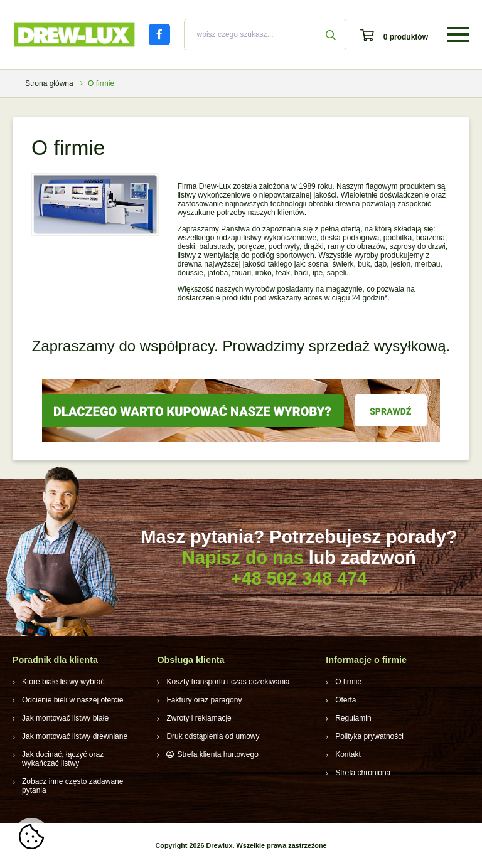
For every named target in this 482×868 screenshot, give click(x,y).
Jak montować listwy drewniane (75, 736)
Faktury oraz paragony (204, 700)
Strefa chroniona (363, 773)
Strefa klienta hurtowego (217, 754)
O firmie (348, 682)
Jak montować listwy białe (65, 718)
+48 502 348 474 (299, 578)
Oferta (345, 700)
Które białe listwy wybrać (63, 682)
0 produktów (406, 37)
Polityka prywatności (369, 736)
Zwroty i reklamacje (199, 718)
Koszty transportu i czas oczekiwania (228, 682)
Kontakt (348, 754)
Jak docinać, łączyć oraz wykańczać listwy (63, 759)
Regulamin (353, 718)
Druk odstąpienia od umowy (213, 736)
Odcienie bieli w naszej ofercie (72, 700)
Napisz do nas (243, 558)
